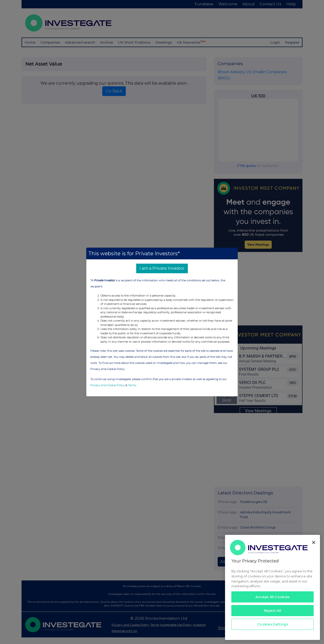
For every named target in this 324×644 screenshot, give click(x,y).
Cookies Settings (273, 624)
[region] (272, 587)
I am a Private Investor (162, 268)
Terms (132, 385)
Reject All (273, 611)
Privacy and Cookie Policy (108, 385)
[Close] (314, 542)
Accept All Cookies (272, 597)
